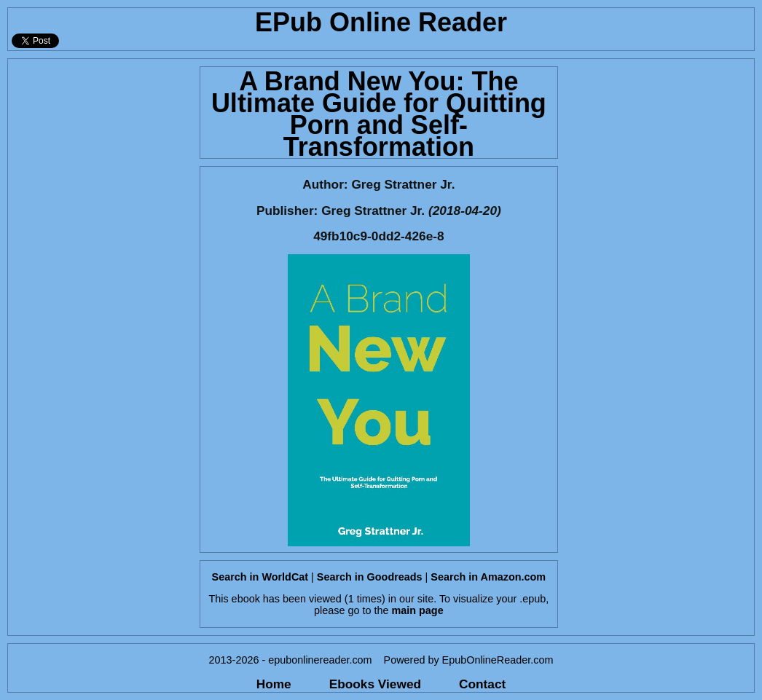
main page (417, 610)
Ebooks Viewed (375, 684)
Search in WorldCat (260, 577)
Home (274, 684)
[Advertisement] (99, 278)
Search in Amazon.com (488, 577)
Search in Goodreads (370, 577)
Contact (482, 684)
